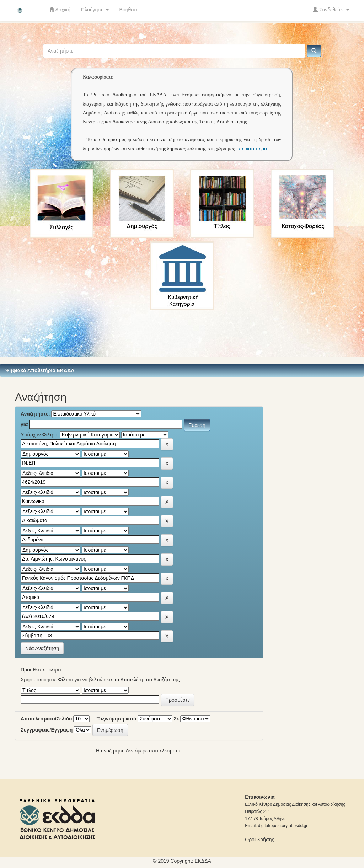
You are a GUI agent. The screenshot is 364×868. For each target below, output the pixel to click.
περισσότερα (253, 149)
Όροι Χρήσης (259, 840)
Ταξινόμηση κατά (117, 719)
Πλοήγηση (95, 10)
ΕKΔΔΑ (203, 861)
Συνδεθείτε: (331, 9)
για (24, 424)
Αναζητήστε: (35, 414)
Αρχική (60, 9)
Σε (176, 719)
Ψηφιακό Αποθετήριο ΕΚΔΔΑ (40, 370)
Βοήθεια (128, 10)
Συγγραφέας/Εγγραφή (47, 730)
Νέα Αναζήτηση (42, 648)
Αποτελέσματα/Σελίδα (46, 719)
